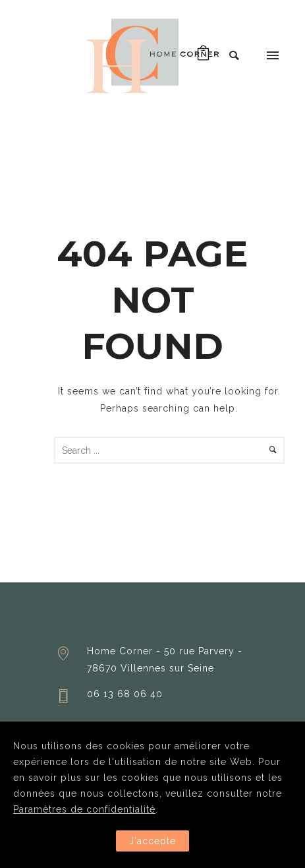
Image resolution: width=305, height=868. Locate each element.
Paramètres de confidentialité (84, 809)
